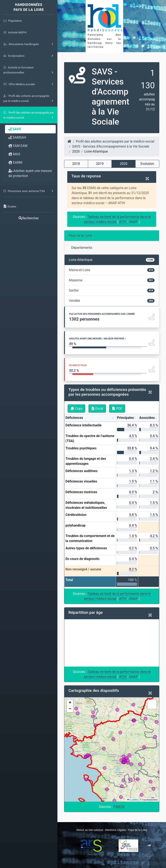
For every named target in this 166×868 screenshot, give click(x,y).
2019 (100, 164)
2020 (124, 164)
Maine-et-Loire (112, 270)
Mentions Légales (116, 830)
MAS (14, 154)
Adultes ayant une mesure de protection (30, 173)
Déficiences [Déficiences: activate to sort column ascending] (74, 418)
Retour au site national (90, 830)
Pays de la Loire (80, 236)
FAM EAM (18, 146)
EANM (15, 162)
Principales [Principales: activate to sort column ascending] (125, 418)
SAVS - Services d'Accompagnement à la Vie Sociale (111, 146)
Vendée (112, 301)
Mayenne (112, 280)
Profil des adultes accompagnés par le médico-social (115, 141)
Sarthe (112, 290)
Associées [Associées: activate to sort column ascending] (147, 418)
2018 (76, 164)
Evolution (147, 164)
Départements (82, 248)
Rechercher (29, 218)
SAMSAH (17, 137)
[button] (70, 703)
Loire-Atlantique (112, 260)
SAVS (15, 129)
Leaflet (132, 800)
